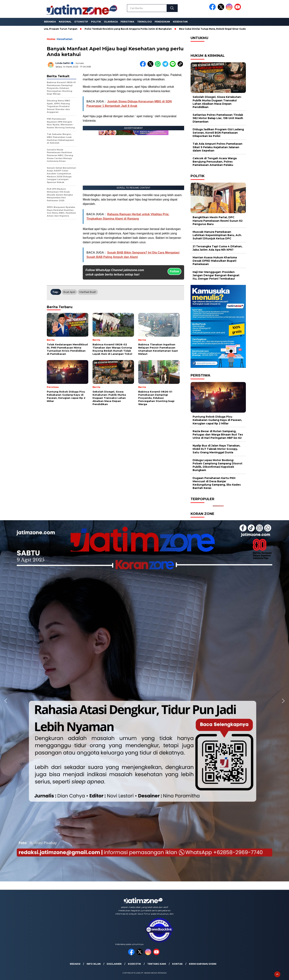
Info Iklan (94, 964)
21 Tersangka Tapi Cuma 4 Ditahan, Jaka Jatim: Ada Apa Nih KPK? (217, 248)
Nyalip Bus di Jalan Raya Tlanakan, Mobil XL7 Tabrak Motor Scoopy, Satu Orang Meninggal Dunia (216, 449)
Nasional (65, 22)
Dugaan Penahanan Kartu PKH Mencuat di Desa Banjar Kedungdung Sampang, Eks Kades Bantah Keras (217, 483)
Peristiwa (127, 22)
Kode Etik (134, 964)
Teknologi (144, 22)
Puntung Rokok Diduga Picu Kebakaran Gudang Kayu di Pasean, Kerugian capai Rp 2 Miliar (217, 420)
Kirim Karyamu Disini (203, 964)
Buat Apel (69, 292)
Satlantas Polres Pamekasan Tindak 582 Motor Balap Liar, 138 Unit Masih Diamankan (218, 118)
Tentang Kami (157, 964)
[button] (6, 701)
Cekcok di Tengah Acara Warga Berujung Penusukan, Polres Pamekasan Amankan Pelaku (215, 162)
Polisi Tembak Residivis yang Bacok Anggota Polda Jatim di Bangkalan (132, 29)
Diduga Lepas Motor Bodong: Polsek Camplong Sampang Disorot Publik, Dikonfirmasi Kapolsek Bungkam (217, 465)
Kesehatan (180, 22)
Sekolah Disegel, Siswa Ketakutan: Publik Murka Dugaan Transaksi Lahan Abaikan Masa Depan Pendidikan (217, 102)
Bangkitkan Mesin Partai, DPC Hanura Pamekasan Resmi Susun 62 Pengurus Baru (218, 221)
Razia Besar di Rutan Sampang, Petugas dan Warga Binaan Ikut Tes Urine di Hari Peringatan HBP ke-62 (218, 435)
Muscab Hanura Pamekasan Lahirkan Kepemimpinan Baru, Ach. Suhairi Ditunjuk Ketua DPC (217, 235)
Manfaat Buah (88, 292)
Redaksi (75, 964)
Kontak (177, 964)
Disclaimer (114, 964)
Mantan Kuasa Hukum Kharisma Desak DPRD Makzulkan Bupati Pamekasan (215, 261)
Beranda (50, 22)
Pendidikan (162, 22)
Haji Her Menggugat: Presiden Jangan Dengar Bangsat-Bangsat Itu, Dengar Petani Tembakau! (216, 275)
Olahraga (111, 22)
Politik (96, 22)
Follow (174, 271)
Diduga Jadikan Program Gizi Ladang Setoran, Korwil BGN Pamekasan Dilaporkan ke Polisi (218, 133)
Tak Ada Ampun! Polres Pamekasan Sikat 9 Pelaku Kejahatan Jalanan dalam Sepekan (217, 147)
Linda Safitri (63, 63)
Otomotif (81, 22)
